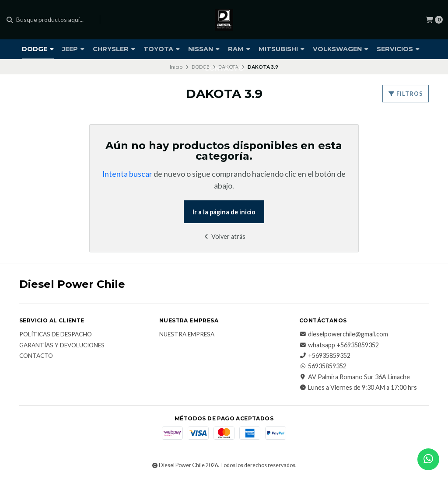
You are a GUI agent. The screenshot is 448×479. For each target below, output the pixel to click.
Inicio (176, 67)
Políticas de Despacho (56, 335)
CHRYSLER (114, 49)
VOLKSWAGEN (341, 49)
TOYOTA (162, 49)
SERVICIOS (398, 49)
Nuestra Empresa (187, 335)
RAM (239, 49)
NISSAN (204, 49)
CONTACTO (224, 69)
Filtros (406, 94)
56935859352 (323, 366)
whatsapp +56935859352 (339, 345)
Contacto (36, 356)
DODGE (38, 49)
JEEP (73, 49)
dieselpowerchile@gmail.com (344, 334)
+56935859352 (325, 356)
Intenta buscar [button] (127, 174)
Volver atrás (224, 236)
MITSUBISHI (282, 49)
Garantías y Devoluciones (62, 346)
